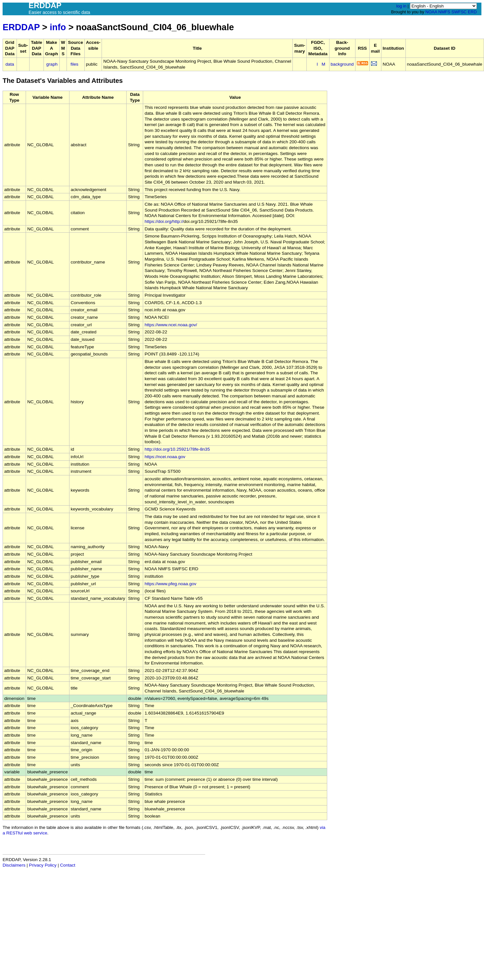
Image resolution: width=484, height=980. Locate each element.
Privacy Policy (43, 865)
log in (401, 6)
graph (52, 64)
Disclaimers (14, 865)
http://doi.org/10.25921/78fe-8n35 (177, 449)
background (342, 64)
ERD (472, 12)
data (10, 64)
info (58, 27)
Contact (68, 865)
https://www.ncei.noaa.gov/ (171, 325)
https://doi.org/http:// (164, 221)
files (74, 64)
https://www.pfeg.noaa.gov (170, 584)
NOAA (431, 12)
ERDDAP (21, 27)
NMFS (444, 12)
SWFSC (459, 12)
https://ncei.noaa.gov (165, 457)
